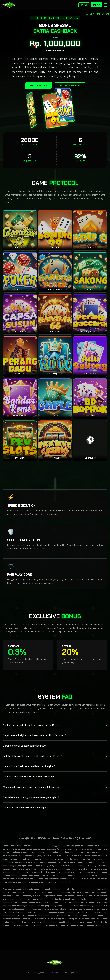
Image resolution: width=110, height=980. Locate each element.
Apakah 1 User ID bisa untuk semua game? (55, 808)
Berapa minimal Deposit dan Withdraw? (55, 746)
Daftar (96, 5)
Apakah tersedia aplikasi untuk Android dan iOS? (55, 777)
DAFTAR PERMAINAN (69, 86)
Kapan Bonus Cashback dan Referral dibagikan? (55, 766)
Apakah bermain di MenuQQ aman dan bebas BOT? (55, 725)
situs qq (49, 902)
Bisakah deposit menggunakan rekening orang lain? (55, 797)
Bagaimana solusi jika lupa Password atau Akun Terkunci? (55, 735)
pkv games (77, 916)
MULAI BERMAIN (38, 86)
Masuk (84, 5)
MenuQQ (82, 866)
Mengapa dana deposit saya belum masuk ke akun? (55, 787)
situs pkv (7, 856)
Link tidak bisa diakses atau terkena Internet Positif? (55, 756)
